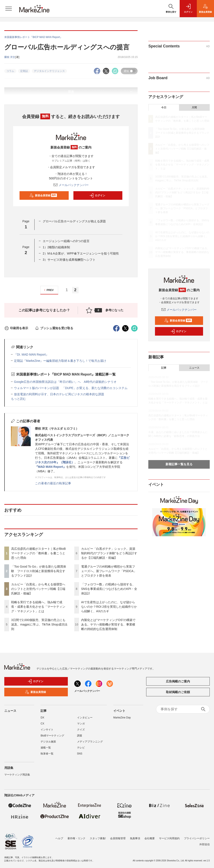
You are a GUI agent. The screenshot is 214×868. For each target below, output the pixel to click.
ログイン (97, 195)
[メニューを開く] (9, 9)
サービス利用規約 (169, 838)
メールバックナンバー (71, 185)
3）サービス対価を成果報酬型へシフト (69, 260)
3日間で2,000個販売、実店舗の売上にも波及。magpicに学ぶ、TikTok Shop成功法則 (39, 624)
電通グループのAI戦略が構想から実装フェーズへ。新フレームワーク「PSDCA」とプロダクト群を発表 (109, 571)
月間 (194, 108)
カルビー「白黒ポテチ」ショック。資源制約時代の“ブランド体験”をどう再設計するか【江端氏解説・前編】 (109, 553)
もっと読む (18, 399)
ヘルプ (59, 838)
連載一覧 (46, 748)
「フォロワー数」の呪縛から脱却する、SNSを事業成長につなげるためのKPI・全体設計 (109, 589)
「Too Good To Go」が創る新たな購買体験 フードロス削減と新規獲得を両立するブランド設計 (39, 571)
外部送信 (205, 844)
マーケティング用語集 (17, 775)
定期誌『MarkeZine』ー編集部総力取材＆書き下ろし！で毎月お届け (60, 361)
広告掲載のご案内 (178, 681)
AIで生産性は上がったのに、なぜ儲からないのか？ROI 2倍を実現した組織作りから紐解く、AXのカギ (109, 607)
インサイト (47, 730)
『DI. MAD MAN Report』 (31, 354)
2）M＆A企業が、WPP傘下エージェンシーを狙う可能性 (81, 253)
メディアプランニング (90, 742)
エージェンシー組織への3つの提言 (66, 241)
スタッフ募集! (98, 838)
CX (42, 724)
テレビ (81, 748)
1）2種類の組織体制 (56, 247)
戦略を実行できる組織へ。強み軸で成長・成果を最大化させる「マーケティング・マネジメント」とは (38, 607)
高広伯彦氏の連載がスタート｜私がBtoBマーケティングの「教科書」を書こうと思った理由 (38, 553)
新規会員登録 (43, 195)
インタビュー (85, 718)
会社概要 (150, 838)
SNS (80, 754)
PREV (48, 290)
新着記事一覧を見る (179, 464)
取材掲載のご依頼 (178, 692)
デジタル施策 (48, 742)
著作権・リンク (76, 838)
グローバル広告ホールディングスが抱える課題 (74, 221)
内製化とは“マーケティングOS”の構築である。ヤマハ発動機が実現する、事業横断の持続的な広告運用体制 (108, 624)
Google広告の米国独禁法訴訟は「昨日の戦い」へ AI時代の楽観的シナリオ (65, 382)
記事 (164, 368)
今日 (164, 108)
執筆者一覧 (47, 754)
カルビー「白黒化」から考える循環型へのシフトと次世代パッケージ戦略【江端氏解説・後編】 (38, 589)
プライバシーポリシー (197, 838)
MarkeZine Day (122, 718)
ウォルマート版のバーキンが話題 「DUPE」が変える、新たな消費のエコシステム (71, 388)
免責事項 (135, 838)
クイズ (81, 730)
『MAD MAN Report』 (51, 467)
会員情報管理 (118, 838)
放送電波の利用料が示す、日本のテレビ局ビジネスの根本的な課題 (59, 394)
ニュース (194, 368)
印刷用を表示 (16, 328)
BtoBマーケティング (52, 736)
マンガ (81, 724)
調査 (80, 736)
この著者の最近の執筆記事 (53, 483)
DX (42, 718)
